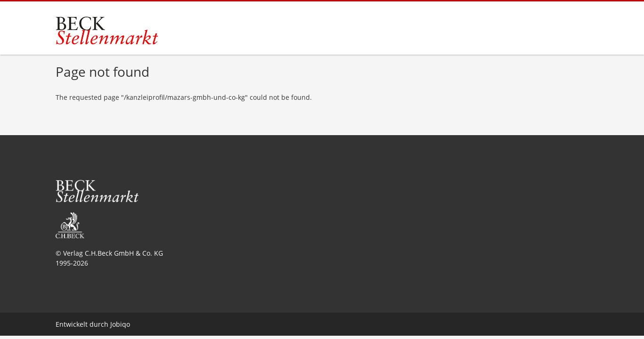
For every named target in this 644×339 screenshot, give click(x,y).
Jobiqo (120, 324)
